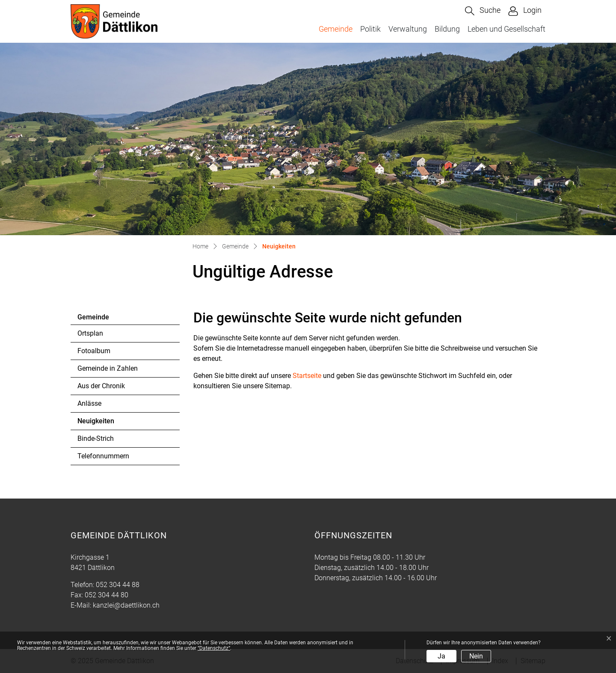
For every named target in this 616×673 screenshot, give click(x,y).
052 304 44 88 (118, 585)
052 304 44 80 (107, 595)
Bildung (447, 29)
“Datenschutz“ (214, 648)
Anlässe (89, 403)
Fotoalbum (94, 351)
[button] (483, 11)
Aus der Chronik (101, 386)
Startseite (307, 376)
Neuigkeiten (101, 423)
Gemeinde (336, 29)
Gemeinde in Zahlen (108, 368)
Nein (476, 656)
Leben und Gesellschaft (506, 29)
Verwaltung (408, 29)
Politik (370, 29)
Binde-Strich (96, 438)
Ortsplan (90, 333)
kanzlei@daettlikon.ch (126, 605)
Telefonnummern (103, 456)
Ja (441, 656)
